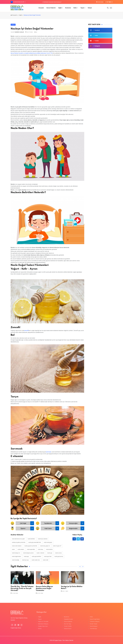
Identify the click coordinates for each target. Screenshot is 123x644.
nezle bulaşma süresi (28, 553)
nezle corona (58, 553)
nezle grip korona (59, 556)
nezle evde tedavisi (17, 546)
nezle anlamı (21, 549)
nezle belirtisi (49, 549)
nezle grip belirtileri (36, 556)
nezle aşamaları (31, 549)
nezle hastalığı (15, 560)
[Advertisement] (100, 61)
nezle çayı (50, 553)
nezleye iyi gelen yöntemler (19, 542)
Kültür (75, 8)
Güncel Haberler (51, 8)
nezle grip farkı (48, 556)
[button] (80, 567)
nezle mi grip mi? (57, 546)
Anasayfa (41, 8)
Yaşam (82, 8)
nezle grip (26, 556)
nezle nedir (46, 560)
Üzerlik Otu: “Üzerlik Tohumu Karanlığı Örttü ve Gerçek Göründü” (22, 589)
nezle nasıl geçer (48, 542)
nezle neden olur (36, 560)
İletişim (90, 8)
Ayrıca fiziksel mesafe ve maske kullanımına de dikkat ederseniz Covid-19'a (32, 53)
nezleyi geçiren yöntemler (31, 546)
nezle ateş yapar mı (45, 546)
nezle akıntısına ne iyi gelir (18, 539)
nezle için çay (25, 560)
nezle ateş (40, 549)
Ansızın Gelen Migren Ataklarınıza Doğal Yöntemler (44, 589)
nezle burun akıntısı (43, 539)
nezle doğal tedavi (16, 556)
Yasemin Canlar (19, 32)
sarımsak (48, 452)
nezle (13, 549)
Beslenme (68, 8)
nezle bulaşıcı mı (16, 553)
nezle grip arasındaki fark (35, 542)
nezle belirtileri (31, 539)
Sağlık (60, 8)
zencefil (26, 331)
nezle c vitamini (40, 553)
